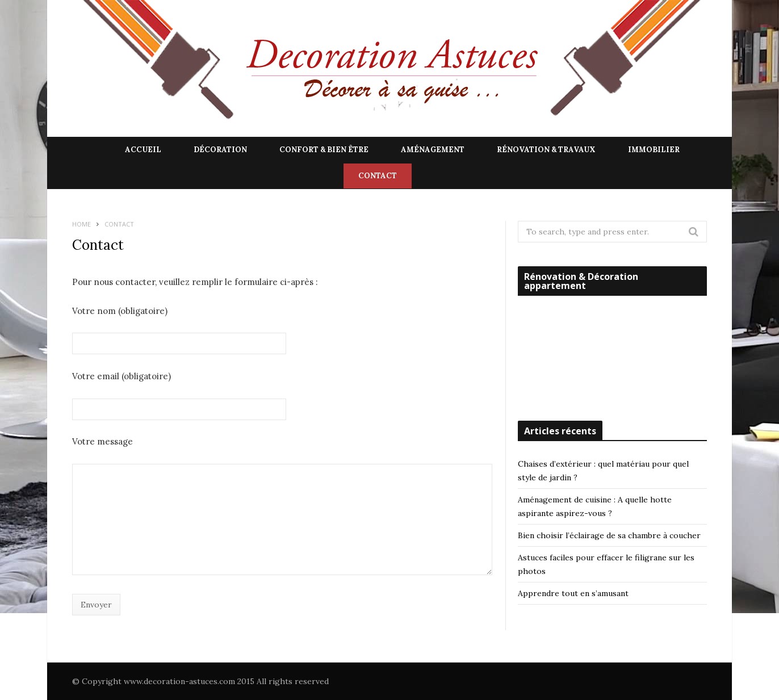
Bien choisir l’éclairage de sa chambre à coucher (609, 535)
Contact (378, 176)
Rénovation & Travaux (546, 150)
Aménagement (433, 150)
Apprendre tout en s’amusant (573, 593)
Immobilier (654, 150)
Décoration (220, 150)
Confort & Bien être (324, 150)
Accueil (143, 150)
